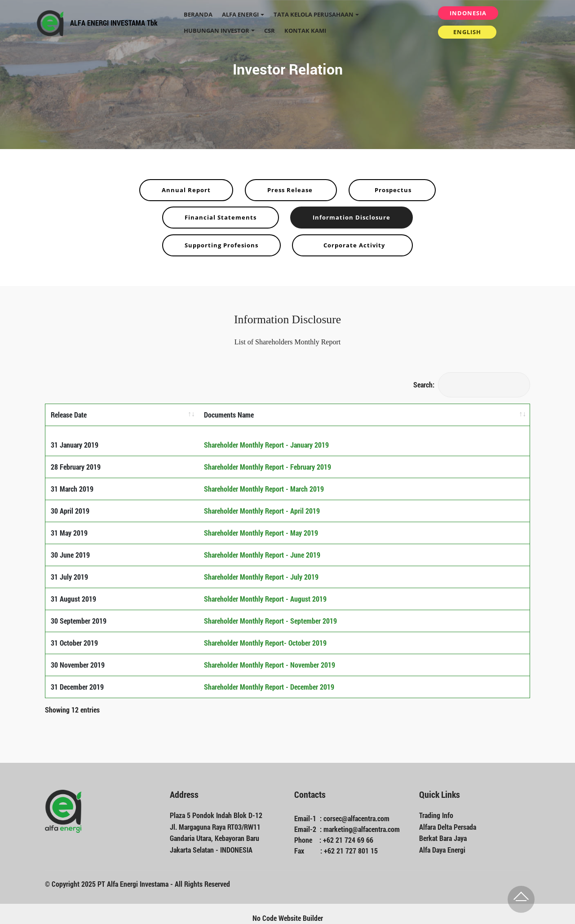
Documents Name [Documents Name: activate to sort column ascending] (229, 415)
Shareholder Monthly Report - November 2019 (270, 657)
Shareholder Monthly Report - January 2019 (266, 437)
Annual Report (186, 190)
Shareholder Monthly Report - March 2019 (264, 481)
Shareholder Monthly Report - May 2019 (261, 525)
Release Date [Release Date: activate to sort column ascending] (69, 415)
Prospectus (392, 190)
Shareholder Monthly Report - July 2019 (261, 569)
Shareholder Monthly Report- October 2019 (265, 635)
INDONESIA (468, 13)
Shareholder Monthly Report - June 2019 (262, 547)
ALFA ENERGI (240, 14)
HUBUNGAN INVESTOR (217, 31)
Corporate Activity (352, 245)
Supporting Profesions (221, 245)
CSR (270, 31)
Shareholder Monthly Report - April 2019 (262, 503)
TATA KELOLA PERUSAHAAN (314, 14)
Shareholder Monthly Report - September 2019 (270, 613)
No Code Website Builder (288, 909)
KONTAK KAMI (305, 31)
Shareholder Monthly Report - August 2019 (265, 591)
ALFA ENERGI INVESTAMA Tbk (114, 23)
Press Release (291, 190)
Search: (472, 385)
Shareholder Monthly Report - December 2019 (269, 679)
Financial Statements (221, 217)
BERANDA (198, 14)
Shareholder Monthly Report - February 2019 (268, 459)
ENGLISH (467, 32)
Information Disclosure (352, 217)
